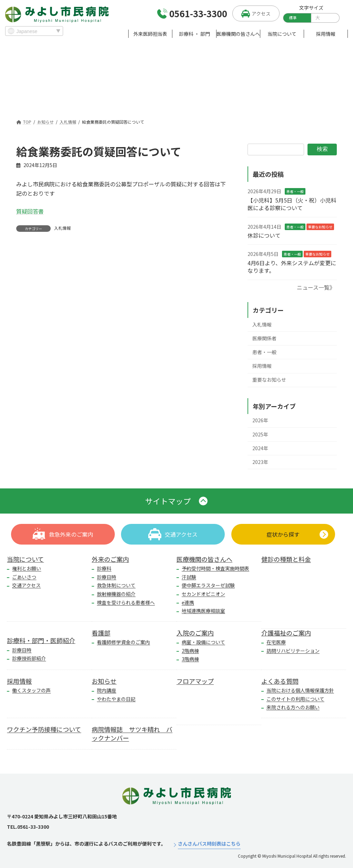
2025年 (260, 434)
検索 (322, 149)
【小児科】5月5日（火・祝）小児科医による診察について (292, 204)
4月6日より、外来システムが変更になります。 (292, 267)
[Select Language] (34, 31)
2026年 (260, 420)
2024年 (260, 448)
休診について (264, 235)
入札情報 (62, 228)
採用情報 (262, 366)
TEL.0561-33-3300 (28, 827)
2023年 (260, 462)
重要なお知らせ (320, 226)
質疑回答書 (30, 211)
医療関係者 (264, 338)
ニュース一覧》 (316, 287)
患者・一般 (295, 191)
